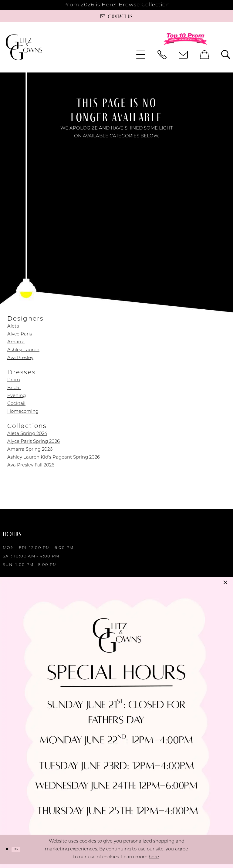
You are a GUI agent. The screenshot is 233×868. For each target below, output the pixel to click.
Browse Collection (144, 5)
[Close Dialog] (9, 853)
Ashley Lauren (23, 350)
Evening (17, 396)
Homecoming (23, 412)
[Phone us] (162, 55)
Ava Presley (20, 358)
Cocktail (16, 404)
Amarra (16, 342)
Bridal (14, 388)
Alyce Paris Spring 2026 (34, 442)
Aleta (13, 326)
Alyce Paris (20, 334)
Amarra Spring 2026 (30, 450)
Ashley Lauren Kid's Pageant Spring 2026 (54, 458)
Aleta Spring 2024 (27, 434)
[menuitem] (141, 55)
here (154, 861)
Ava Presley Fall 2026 (31, 465)
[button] (141, 55)
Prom (14, 380)
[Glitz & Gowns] (24, 47)
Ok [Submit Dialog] (23, 853)
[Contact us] (116, 16)
